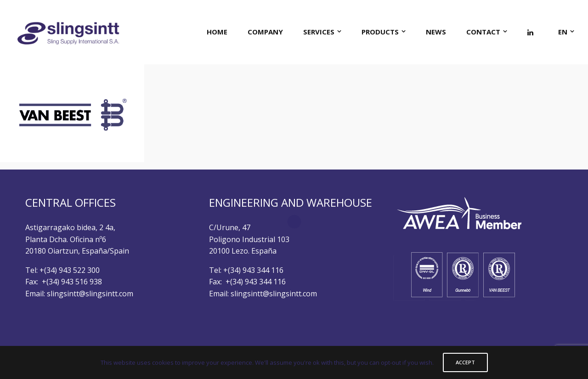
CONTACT (483, 32)
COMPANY (265, 32)
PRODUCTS (380, 32)
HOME (217, 32)
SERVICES (319, 32)
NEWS (436, 32)
